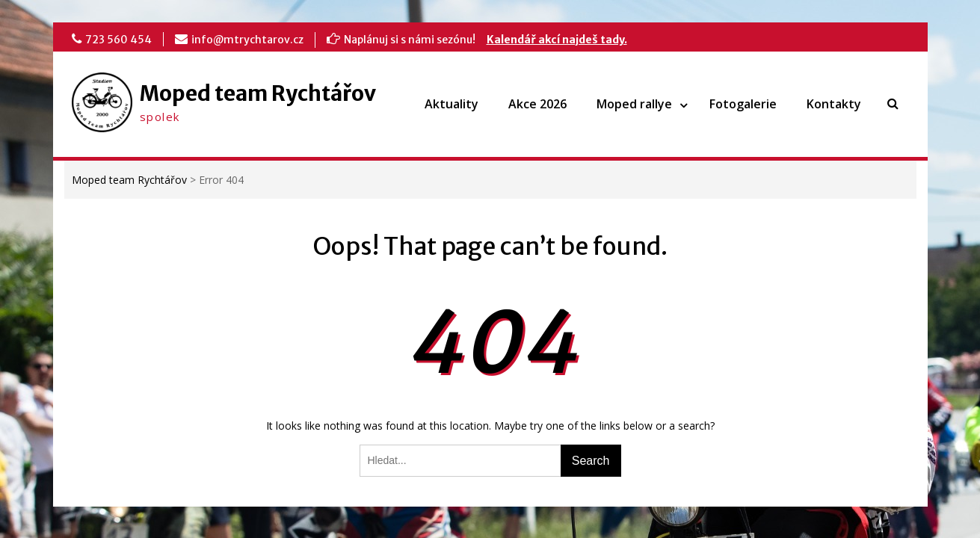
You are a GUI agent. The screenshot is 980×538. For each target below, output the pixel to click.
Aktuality (452, 104)
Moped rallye (634, 104)
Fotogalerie (743, 104)
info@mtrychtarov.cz (247, 40)
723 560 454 (118, 40)
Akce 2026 (537, 104)
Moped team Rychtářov (258, 93)
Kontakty (834, 104)
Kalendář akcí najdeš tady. (557, 40)
